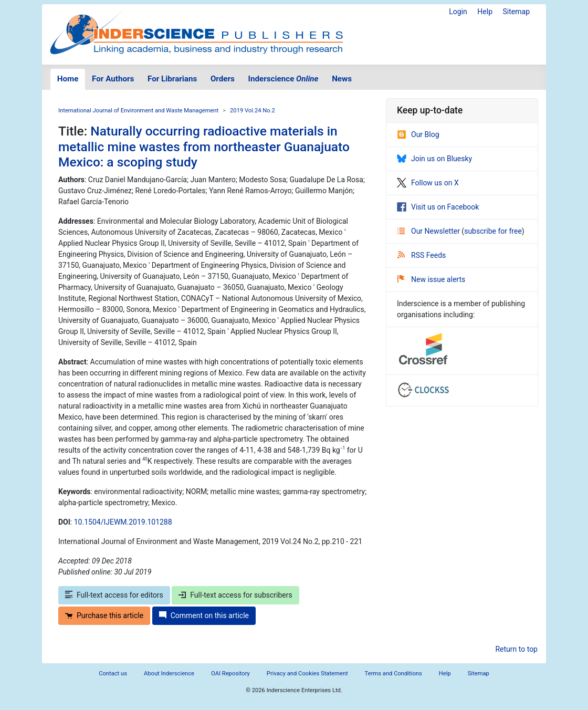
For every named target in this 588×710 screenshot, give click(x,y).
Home (68, 79)
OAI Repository (230, 674)
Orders (223, 79)
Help (485, 12)
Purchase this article (104, 615)
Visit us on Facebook (438, 207)
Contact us (113, 674)
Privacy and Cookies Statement (307, 674)
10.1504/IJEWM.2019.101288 (123, 522)
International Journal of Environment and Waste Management (138, 111)
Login (458, 12)
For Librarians (172, 79)
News (342, 79)
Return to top (516, 649)
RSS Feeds (422, 255)
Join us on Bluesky (434, 159)
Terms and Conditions (393, 674)
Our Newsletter (429, 231)
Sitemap (516, 12)
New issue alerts (431, 279)
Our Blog (418, 134)
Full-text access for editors (114, 595)
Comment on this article (204, 615)
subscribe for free (493, 231)
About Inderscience (169, 674)
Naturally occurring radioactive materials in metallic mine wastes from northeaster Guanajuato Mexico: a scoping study (204, 147)
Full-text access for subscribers (235, 595)
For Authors (113, 79)
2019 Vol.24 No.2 (253, 111)
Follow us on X (428, 183)
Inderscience (283, 79)
